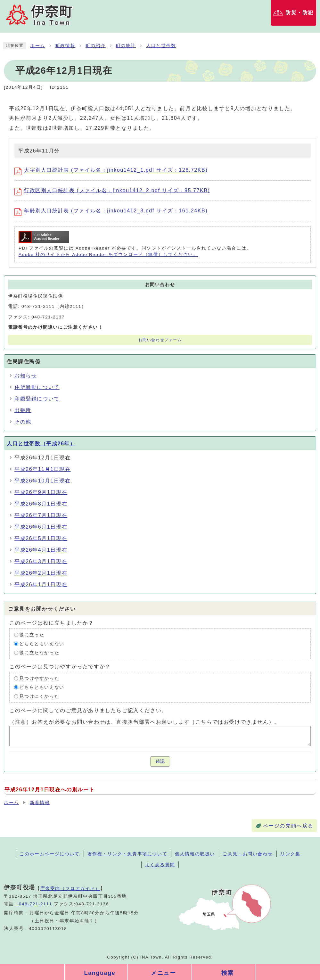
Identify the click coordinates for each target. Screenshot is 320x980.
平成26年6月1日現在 (41, 527)
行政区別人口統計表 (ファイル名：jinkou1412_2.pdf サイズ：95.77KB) (112, 190)
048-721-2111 (36, 904)
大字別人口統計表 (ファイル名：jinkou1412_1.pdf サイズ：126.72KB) (111, 170)
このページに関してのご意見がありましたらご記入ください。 (88, 710)
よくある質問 (160, 865)
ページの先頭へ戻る (288, 826)
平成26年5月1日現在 (41, 538)
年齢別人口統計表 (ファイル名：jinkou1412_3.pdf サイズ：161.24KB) (111, 211)
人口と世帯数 (161, 46)
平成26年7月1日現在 (41, 515)
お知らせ (26, 376)
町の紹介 (95, 46)
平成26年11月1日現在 (43, 469)
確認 (160, 761)
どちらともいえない (42, 644)
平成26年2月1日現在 (41, 573)
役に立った (32, 635)
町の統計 (126, 46)
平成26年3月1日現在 (41, 561)
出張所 (23, 410)
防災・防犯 (299, 13)
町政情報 (65, 46)
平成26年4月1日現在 (41, 550)
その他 (23, 422)
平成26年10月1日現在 (43, 481)
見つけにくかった (39, 696)
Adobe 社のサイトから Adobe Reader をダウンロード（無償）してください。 (108, 255)
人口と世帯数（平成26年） (41, 444)
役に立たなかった (39, 653)
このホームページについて (49, 854)
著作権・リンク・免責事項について (127, 854)
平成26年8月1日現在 (41, 504)
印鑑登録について (37, 399)
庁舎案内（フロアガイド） (70, 888)
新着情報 (40, 803)
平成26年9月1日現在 (41, 492)
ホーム (38, 46)
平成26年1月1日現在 (41, 585)
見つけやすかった (39, 678)
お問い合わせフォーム (160, 340)
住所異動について (37, 387)
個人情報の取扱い (195, 854)
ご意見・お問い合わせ (248, 854)
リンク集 (290, 854)
